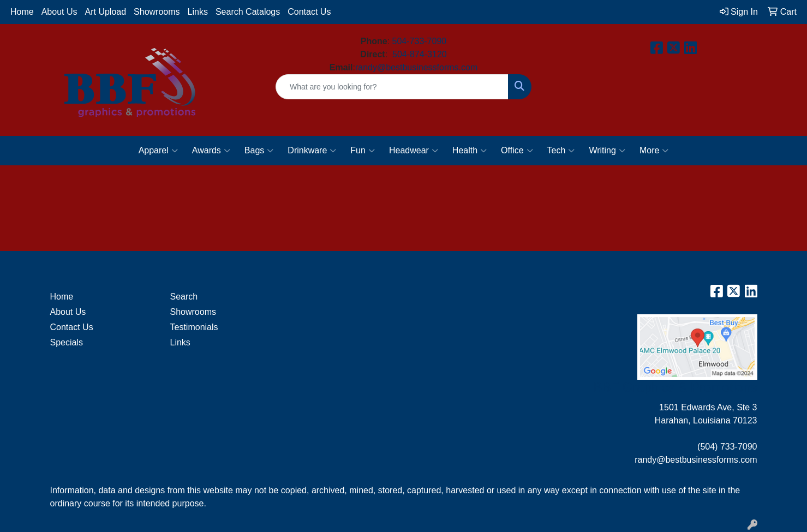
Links (198, 12)
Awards (211, 151)
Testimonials (194, 327)
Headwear (414, 151)
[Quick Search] (392, 87)
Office (517, 151)
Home (22, 12)
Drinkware (312, 151)
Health (470, 151)
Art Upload (106, 12)
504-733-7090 (420, 41)
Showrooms (157, 12)
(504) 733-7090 (727, 447)
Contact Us (309, 12)
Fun (363, 151)
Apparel (158, 151)
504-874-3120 (420, 54)
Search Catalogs (248, 12)
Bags (259, 151)
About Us (59, 12)
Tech (561, 151)
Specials (67, 342)
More (654, 151)
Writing (607, 151)
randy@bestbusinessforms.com (416, 67)
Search (184, 297)
